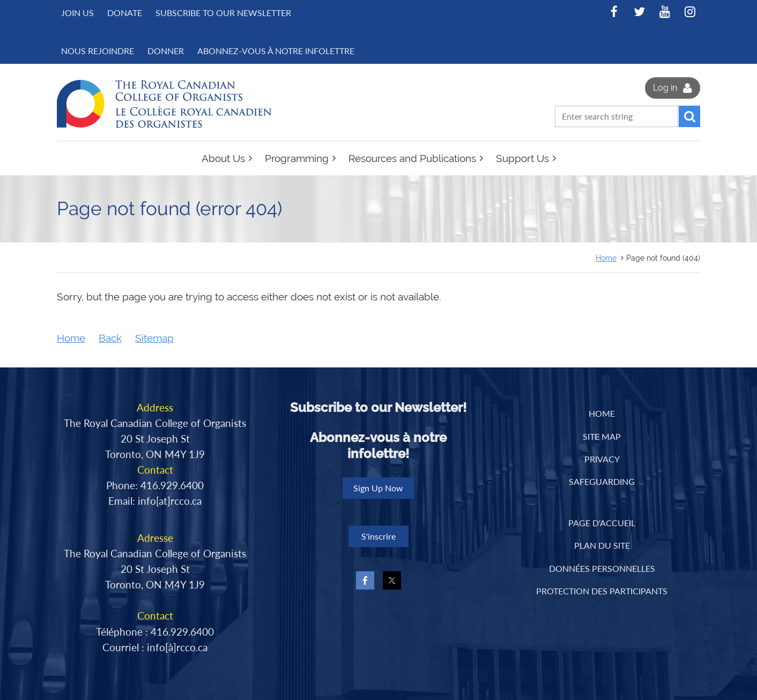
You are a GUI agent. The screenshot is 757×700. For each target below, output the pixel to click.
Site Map (602, 436)
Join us (77, 13)
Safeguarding (602, 481)
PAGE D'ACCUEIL (602, 523)
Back (110, 338)
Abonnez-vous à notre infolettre (276, 51)
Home (606, 258)
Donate (125, 13)
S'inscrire (379, 536)
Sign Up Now (378, 488)
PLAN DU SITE (602, 545)
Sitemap (154, 338)
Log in (665, 88)
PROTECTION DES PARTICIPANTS (602, 591)
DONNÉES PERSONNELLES (602, 568)
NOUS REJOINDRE (98, 51)
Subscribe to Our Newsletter (223, 13)
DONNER (166, 51)
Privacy (602, 459)
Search (689, 116)
